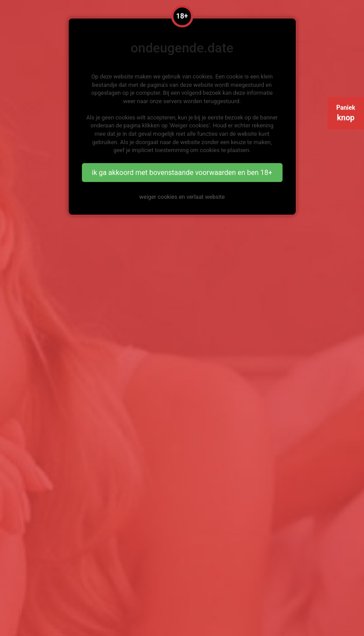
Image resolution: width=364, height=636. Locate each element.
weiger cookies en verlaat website (182, 197)
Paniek (346, 113)
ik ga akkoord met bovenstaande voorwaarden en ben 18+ (182, 173)
